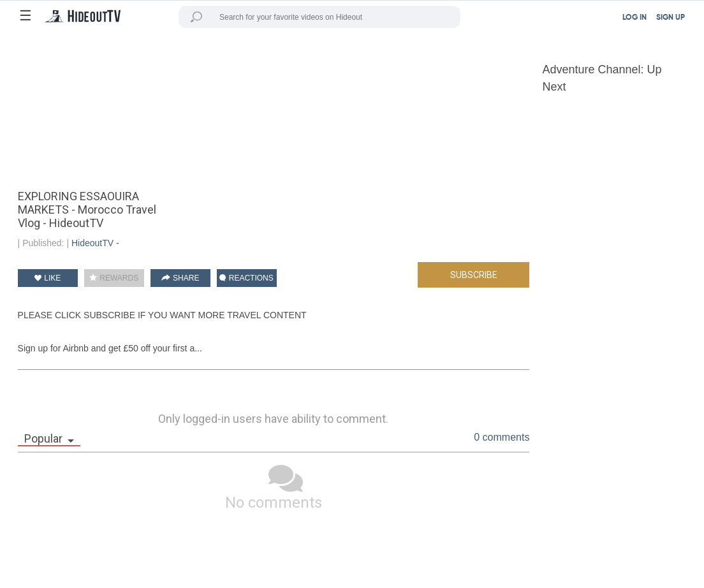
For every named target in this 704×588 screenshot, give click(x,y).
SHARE (180, 278)
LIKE (48, 278)
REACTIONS (246, 278)
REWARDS (114, 278)
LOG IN (634, 18)
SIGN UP (671, 18)
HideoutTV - (95, 243)
